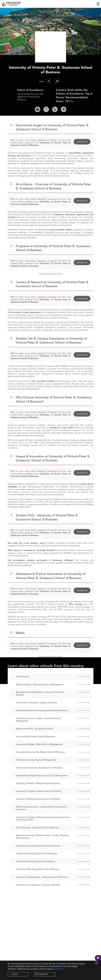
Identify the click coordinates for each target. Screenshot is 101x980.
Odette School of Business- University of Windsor (38, 894)
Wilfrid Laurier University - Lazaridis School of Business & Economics (41, 817)
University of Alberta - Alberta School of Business (38, 792)
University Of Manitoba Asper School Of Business (38, 808)
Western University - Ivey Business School (35, 737)
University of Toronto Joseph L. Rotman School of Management (38, 728)
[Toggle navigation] (98, 4)
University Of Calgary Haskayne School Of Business (39, 800)
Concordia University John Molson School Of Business (40, 761)
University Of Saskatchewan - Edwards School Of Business (42, 886)
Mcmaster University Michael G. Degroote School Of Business (40, 702)
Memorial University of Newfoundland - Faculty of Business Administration (42, 846)
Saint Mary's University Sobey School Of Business (38, 855)
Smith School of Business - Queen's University (37, 711)
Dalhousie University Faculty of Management (36, 769)
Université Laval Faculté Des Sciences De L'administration (42, 784)
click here (59, 969)
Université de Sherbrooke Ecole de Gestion (36, 870)
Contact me (82, 150)
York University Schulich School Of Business (36, 745)
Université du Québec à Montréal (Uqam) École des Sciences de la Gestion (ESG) (43, 827)
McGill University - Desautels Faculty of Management (40, 693)
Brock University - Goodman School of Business (37, 836)
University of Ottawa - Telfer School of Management (39, 753)
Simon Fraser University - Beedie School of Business (39, 777)
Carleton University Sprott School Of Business (37, 862)
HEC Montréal (22, 685)
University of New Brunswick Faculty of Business (38, 878)
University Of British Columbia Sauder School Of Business (42, 719)
